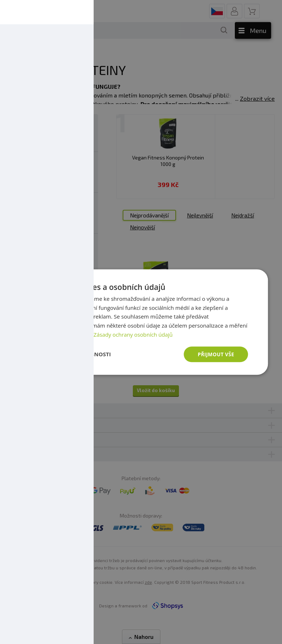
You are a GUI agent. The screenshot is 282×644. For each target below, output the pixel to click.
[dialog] (141, 322)
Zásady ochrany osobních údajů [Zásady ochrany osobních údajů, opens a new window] (134, 334)
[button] (73, 354)
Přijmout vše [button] (215, 354)
